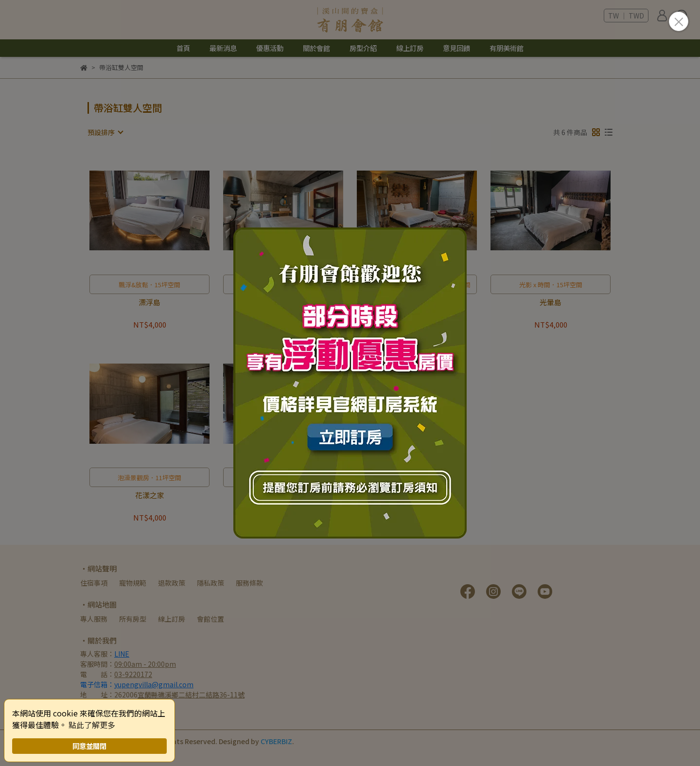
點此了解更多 (92, 725)
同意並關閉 (89, 746)
